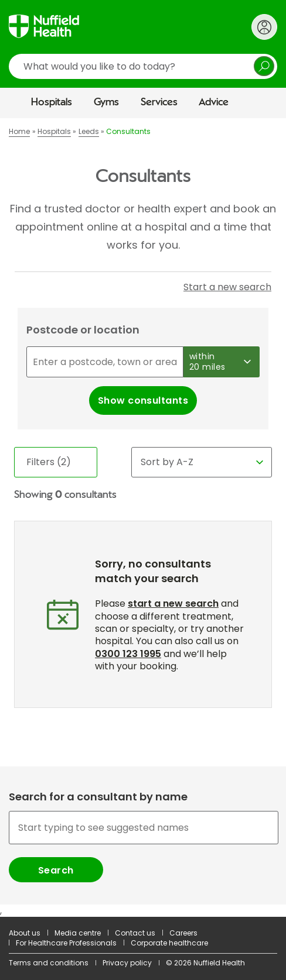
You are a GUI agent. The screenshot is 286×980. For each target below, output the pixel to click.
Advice (214, 102)
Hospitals (52, 102)
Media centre (78, 933)
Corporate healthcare (169, 943)
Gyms (106, 102)
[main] (143, 517)
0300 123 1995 (128, 654)
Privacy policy (127, 963)
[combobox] (143, 846)
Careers (183, 933)
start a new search (173, 604)
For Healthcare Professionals (66, 943)
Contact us (135, 933)
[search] (143, 66)
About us (25, 933)
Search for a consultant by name (98, 797)
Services (159, 102)
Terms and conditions (49, 963)
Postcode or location (83, 330)
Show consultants (143, 400)
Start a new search (227, 287)
